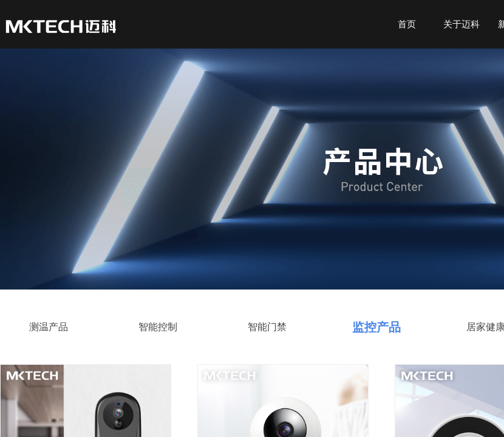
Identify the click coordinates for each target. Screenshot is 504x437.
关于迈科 (461, 24)
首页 (407, 24)
